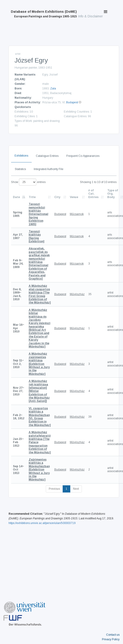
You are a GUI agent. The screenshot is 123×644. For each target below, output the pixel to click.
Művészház (77, 294)
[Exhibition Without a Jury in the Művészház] (39, 364)
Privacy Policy (111, 639)
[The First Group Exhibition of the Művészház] (40, 294)
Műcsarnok (77, 214)
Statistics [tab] (20, 169)
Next (76, 489)
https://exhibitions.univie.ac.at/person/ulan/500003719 (42, 523)
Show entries (28, 182)
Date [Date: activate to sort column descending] (16, 197)
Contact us (113, 635)
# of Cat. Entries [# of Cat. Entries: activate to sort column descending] (93, 194)
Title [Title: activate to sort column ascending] (32, 197)
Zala (53, 88)
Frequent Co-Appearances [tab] (83, 156)
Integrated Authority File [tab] (49, 169)
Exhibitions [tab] (21, 156)
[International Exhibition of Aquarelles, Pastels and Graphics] (39, 264)
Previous (54, 489)
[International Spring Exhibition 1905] (38, 214)
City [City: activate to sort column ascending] (57, 197)
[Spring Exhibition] (36, 236)
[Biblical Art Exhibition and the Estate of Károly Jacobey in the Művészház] (40, 328)
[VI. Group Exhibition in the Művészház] (40, 417)
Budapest (72, 102)
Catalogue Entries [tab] (47, 156)
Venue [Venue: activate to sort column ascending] (74, 197)
